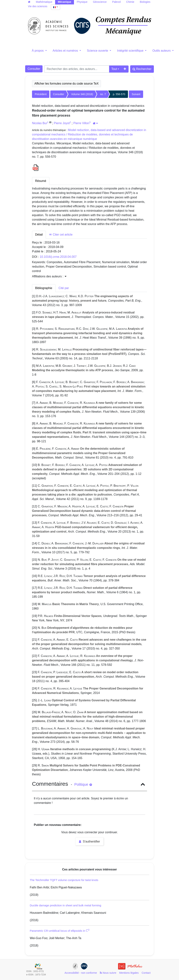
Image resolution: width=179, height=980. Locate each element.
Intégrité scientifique (131, 51)
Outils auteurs (162, 51)
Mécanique (65, 2)
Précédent (41, 94)
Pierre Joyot (62, 123)
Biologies (145, 2)
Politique (83, 784)
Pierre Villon (81, 123)
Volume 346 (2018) (82, 94)
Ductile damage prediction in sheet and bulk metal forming (65, 905)
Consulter (34, 69)
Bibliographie (44, 288)
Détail (39, 235)
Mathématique (44, 2)
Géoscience (100, 2)
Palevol (116, 2)
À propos (38, 51)
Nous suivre (108, 973)
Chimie (130, 2)
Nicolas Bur (40, 123)
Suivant (136, 94)
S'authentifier (89, 841)
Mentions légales (129, 973)
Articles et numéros (66, 51)
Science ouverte (98, 51)
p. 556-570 (119, 94)
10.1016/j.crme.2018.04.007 (58, 257)
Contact (146, 973)
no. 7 (103, 94)
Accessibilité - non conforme (81, 973)
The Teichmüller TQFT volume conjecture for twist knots (64, 880)
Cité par (64, 288)
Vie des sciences (38, 6)
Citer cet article (61, 235)
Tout (114, 69)
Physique (82, 2)
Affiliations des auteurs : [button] (49, 276)
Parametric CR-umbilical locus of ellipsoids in (60, 931)
